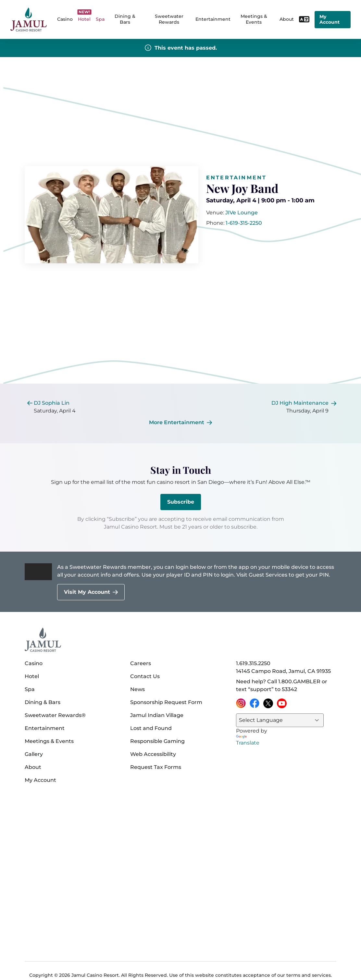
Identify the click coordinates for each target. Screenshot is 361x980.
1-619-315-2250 (244, 223)
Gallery (34, 754)
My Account (330, 19)
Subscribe (181, 502)
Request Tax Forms (156, 767)
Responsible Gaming (157, 741)
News (137, 689)
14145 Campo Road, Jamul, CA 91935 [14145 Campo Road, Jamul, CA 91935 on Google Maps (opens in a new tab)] (283, 671)
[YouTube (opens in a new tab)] (282, 703)
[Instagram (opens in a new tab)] (241, 703)
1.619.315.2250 (253, 663)
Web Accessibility (153, 754)
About (33, 767)
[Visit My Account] (91, 592)
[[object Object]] (242, 213)
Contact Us (145, 676)
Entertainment (213, 19)
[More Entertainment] (180, 423)
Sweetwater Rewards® (55, 715)
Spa (30, 689)
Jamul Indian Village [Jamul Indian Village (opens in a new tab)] (157, 715)
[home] (29, 20)
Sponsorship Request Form (166, 702)
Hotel (32, 676)
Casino (34, 663)
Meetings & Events (49, 741)
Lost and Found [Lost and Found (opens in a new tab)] (151, 728)
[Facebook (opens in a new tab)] (255, 703)
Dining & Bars (43, 702)
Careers (141, 663)
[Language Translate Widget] (280, 720)
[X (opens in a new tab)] (268, 703)
